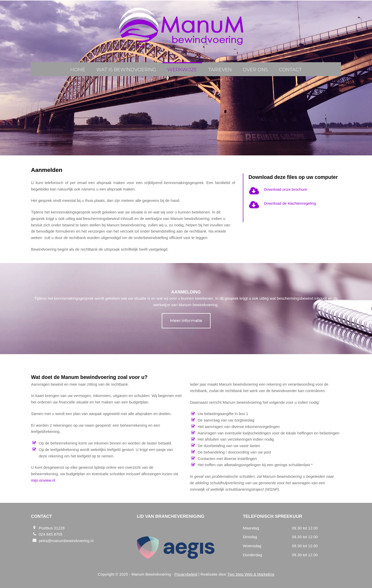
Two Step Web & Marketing (251, 574)
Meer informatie (186, 320)
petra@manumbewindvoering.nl (66, 541)
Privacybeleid (186, 574)
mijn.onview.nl (43, 480)
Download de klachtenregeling (290, 203)
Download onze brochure (286, 189)
